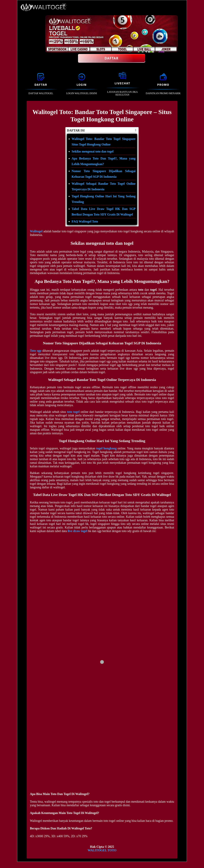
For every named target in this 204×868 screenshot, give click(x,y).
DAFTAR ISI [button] (102, 130)
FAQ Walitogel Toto (85, 221)
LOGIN (82, 85)
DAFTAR (41, 85)
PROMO (163, 85)
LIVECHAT (122, 83)
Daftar (112, 58)
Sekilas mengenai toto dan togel (93, 151)
